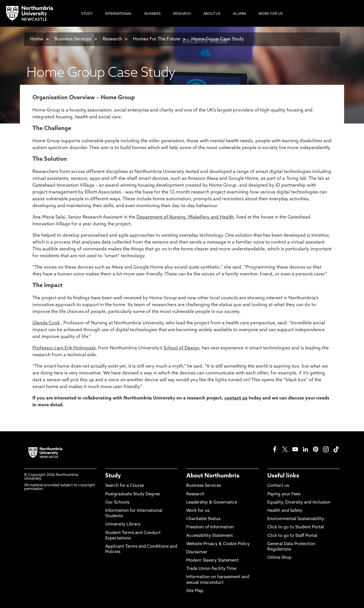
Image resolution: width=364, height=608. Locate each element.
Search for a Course (125, 486)
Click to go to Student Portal (296, 527)
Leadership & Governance (212, 503)
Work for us (198, 511)
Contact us (278, 486)
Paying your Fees (284, 494)
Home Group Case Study (218, 39)
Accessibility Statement (210, 536)
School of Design (181, 348)
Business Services (73, 39)
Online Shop (279, 558)
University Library (123, 524)
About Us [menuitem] (212, 14)
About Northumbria (213, 476)
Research (113, 39)
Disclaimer (197, 552)
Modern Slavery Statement (212, 561)
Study (113, 476)
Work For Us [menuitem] (271, 14)
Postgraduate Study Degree (133, 494)
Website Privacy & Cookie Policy (218, 544)
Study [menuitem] (87, 14)
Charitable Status (203, 519)
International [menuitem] (119, 14)
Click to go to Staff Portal (292, 536)
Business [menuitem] (153, 14)
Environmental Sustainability (296, 519)
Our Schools (117, 503)
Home (37, 39)
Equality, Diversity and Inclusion (299, 503)
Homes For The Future (157, 39)
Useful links (283, 476)
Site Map (195, 591)
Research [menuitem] (182, 14)
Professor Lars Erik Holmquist (64, 348)
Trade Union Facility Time (211, 569)
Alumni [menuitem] (239, 14)
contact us (236, 398)
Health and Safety (285, 511)
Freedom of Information (210, 527)
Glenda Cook (46, 323)
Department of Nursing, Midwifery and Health (185, 217)
